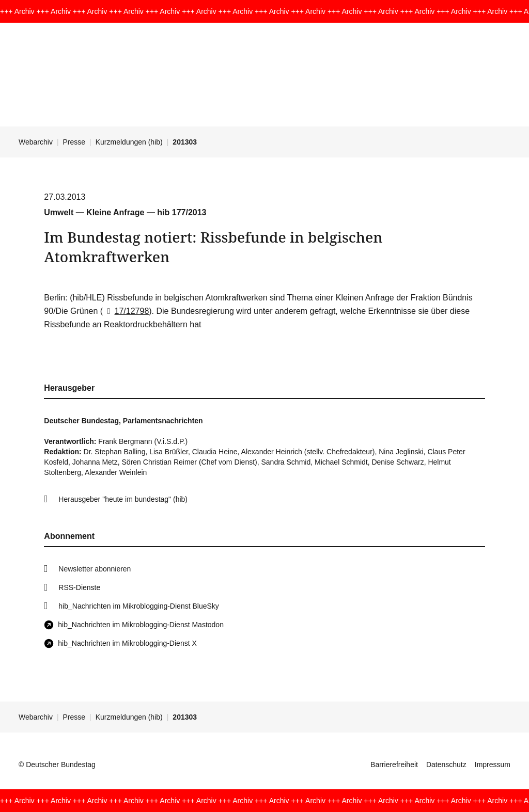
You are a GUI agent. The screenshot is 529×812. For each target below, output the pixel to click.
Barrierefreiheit (394, 765)
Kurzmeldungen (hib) (129, 142)
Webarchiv (36, 142)
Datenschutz (446, 765)
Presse (74, 142)
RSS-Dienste (79, 587)
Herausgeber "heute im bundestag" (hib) (123, 499)
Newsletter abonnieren (95, 569)
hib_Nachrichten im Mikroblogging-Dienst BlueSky (138, 606)
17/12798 (126, 311)
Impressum (493, 765)
